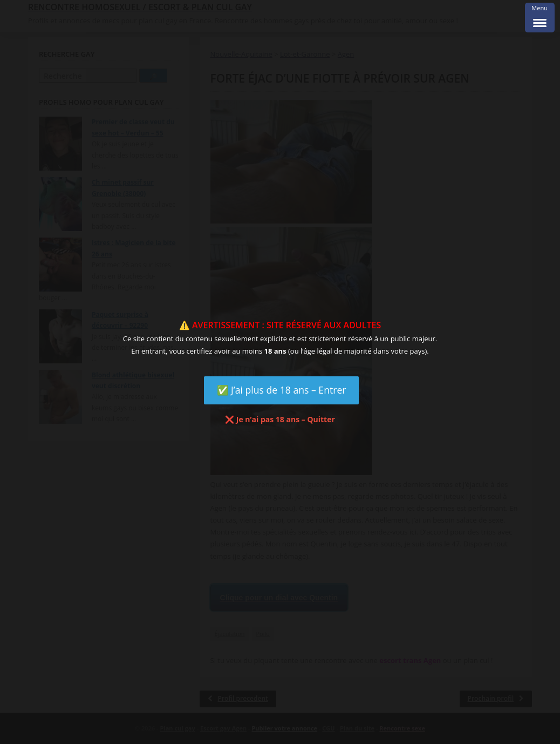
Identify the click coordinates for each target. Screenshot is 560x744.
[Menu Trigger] (540, 18)
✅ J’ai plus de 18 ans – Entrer (282, 390)
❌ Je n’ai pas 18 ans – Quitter (280, 419)
